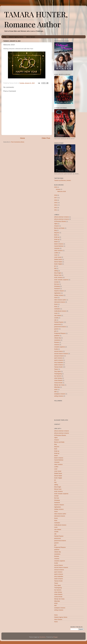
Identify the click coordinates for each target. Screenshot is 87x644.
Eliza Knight (58, 273)
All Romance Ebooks (60, 221)
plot (55, 331)
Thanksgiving (58, 374)
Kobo (56, 307)
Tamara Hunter (58, 367)
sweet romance (59, 365)
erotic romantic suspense (61, 280)
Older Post (46, 138)
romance (57, 345)
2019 (56, 187)
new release (58, 315)
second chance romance (61, 354)
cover (56, 255)
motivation (57, 309)
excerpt (56, 282)
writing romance (59, 396)
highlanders (58, 293)
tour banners (58, 376)
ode (55, 320)
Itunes (56, 304)
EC (55, 266)
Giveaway (57, 286)
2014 (56, 205)
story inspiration (59, 362)
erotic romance (58, 277)
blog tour (57, 233)
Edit (55, 268)
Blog (5, 37)
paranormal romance (60, 327)
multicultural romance (60, 311)
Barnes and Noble (59, 228)
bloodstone (42, 637)
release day (58, 338)
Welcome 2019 (62, 191)
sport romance (58, 358)
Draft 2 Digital (58, 264)
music (56, 313)
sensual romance (59, 356)
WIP (55, 392)
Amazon (57, 226)
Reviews (57, 342)
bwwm (56, 242)
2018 (56, 195)
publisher (57, 336)
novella (56, 318)
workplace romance (60, 394)
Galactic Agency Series (16, 37)
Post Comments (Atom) (18, 142)
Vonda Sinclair (58, 383)
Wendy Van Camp (59, 385)
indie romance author (60, 300)
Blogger (55, 637)
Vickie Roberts (58, 380)
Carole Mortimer (59, 246)
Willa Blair (57, 387)
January (58, 189)
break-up (57, 239)
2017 (56, 198)
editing (56, 271)
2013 (56, 208)
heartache (57, 289)
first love (57, 284)
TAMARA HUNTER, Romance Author (36, 19)
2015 (56, 203)
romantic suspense (60, 347)
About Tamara (31, 37)
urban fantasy (58, 378)
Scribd (56, 349)
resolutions (57, 340)
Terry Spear (58, 371)
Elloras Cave (58, 275)
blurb (56, 235)
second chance (59, 351)
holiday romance (59, 295)
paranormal (57, 324)
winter (56, 389)
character (57, 248)
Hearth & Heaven (59, 291)
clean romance (58, 250)
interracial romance (60, 302)
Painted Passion (59, 322)
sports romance (59, 360)
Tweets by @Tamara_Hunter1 (63, 180)
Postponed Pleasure (60, 333)
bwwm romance (59, 244)
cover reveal (58, 257)
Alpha (56, 224)
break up (57, 237)
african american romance (62, 217)
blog (55, 230)
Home (22, 138)
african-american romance (62, 219)
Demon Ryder (58, 262)
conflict (56, 253)
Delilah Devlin (58, 259)
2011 (56, 210)
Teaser (56, 369)
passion (56, 329)
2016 (56, 200)
